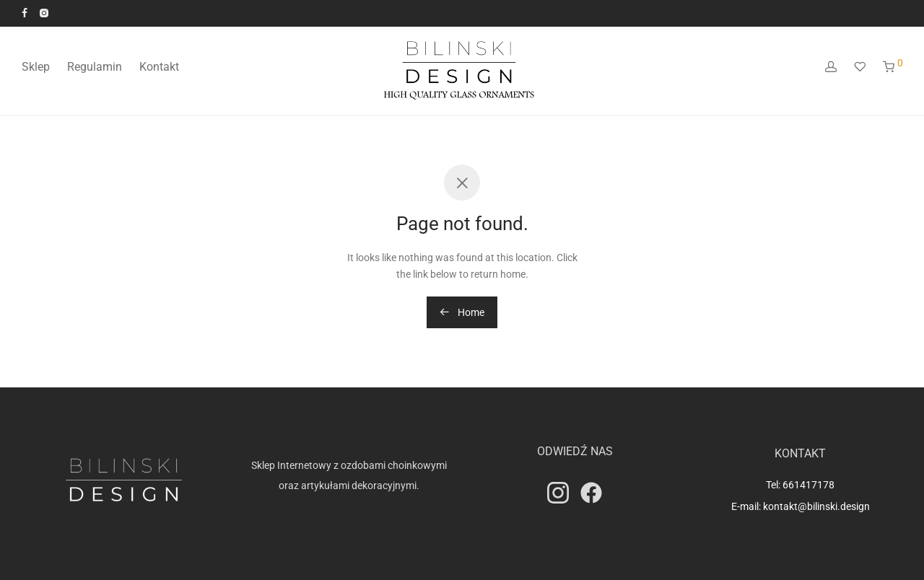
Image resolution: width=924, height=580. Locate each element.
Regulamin (95, 67)
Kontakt (159, 67)
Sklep (36, 67)
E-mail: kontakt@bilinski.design (801, 506)
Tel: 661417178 (800, 485)
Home (462, 312)
